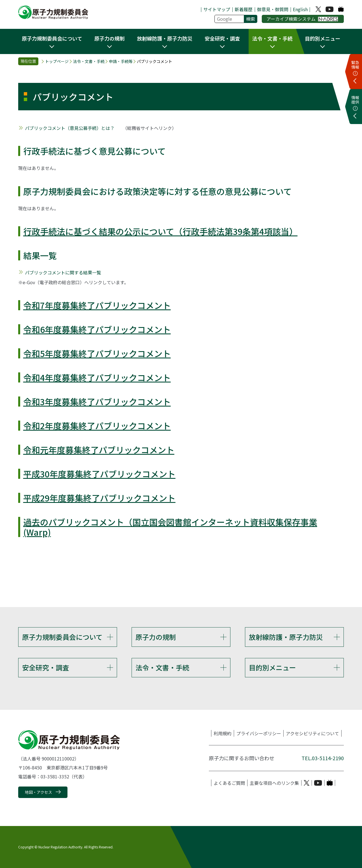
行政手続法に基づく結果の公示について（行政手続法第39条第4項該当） (160, 231)
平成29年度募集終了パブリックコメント (99, 498)
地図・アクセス (38, 792)
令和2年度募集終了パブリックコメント (97, 426)
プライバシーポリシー (259, 733)
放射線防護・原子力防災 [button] (165, 38)
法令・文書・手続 (89, 61)
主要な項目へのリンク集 (274, 783)
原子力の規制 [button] (109, 38)
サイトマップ (217, 9)
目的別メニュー (272, 667)
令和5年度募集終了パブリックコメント (97, 353)
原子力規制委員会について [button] (52, 38)
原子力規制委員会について (62, 637)
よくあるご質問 (229, 783)
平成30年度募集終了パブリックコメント (99, 474)
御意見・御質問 (273, 9)
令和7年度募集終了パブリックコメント (97, 305)
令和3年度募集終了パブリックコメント (97, 402)
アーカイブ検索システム (302, 19)
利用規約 (223, 733)
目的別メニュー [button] (323, 38)
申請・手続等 (121, 61)
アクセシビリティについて (312, 733)
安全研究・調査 (46, 667)
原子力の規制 (156, 637)
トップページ (57, 61)
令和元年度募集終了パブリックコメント (99, 450)
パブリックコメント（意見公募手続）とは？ (70, 128)
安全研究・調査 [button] (222, 38)
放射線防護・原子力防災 (286, 637)
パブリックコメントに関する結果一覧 (63, 272)
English (300, 9)
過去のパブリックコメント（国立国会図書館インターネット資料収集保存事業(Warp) (170, 527)
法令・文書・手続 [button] (272, 38)
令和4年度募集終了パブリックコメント (97, 377)
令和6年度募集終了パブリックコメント (97, 329)
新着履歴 (244, 9)
